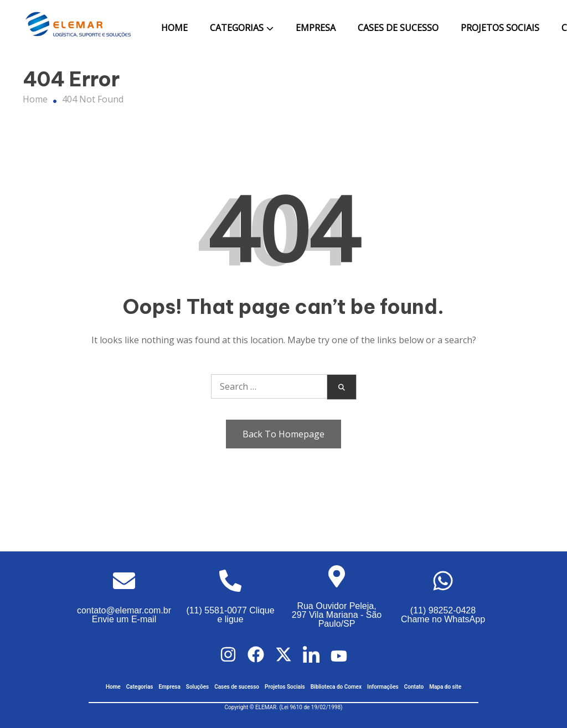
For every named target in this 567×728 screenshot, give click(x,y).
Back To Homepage (283, 434)
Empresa (316, 28)
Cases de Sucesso (398, 28)
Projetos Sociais (500, 28)
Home (174, 28)
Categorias (237, 28)
